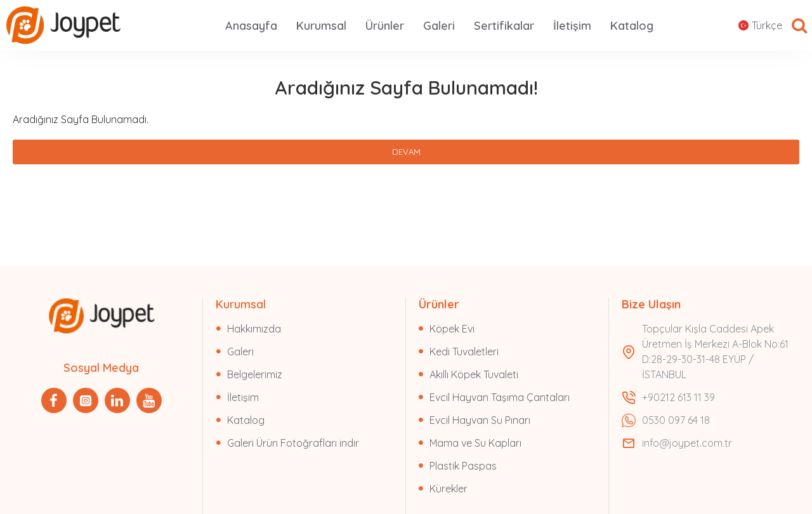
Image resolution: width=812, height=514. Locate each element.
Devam (406, 152)
